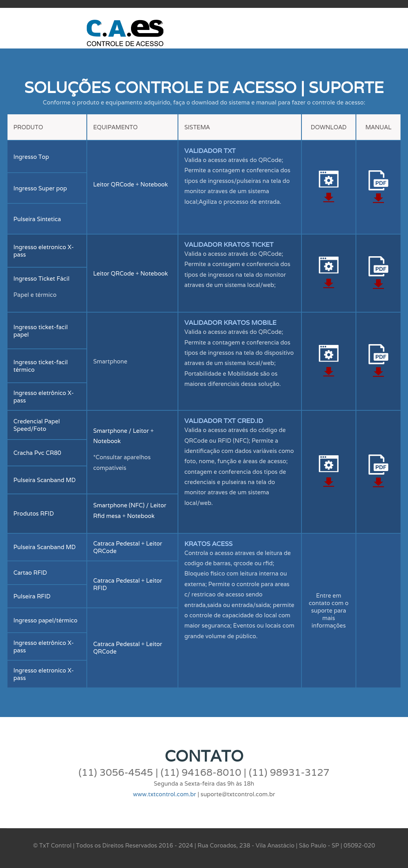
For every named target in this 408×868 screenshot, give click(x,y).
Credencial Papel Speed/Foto (37, 425)
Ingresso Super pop (40, 188)
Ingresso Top (31, 157)
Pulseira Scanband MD (45, 480)
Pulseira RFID (32, 596)
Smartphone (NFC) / (122, 505)
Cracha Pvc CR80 (37, 453)
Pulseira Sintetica (37, 219)
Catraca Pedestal (116, 543)
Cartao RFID (30, 573)
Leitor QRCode (114, 184)
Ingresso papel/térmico (45, 620)
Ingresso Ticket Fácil (41, 278)
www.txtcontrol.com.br (165, 794)
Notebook (154, 184)
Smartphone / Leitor (122, 431)
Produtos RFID (34, 513)
